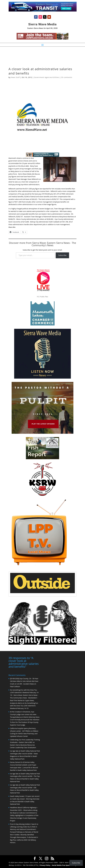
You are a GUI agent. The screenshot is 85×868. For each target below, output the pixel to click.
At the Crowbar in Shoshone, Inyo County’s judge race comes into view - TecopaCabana (24, 714)
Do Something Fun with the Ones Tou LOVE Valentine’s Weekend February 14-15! (24, 706)
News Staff (15, 77)
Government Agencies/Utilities (47, 77)
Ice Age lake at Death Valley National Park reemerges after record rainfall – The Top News (25, 776)
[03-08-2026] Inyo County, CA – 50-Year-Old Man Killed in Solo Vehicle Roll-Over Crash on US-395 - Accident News (24, 681)
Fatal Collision (15, 686)
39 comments (67, 77)
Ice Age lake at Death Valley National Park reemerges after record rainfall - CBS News (25, 787)
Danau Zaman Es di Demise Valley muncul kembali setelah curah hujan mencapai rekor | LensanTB (23, 765)
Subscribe (62, 255)
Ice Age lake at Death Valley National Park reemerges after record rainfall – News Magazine (25, 753)
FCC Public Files (42, 297)
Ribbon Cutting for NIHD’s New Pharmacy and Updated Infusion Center (24, 733)
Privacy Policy (45, 865)
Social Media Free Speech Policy (64, 865)
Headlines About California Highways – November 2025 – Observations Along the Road (24, 810)
